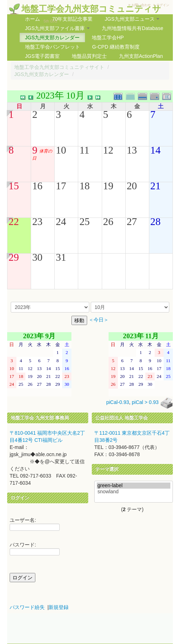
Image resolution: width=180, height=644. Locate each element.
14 (156, 150)
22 (14, 221)
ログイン (163, 5)
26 (108, 221)
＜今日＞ (99, 320)
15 (14, 186)
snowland (134, 492)
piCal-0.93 (117, 403)
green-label (134, 486)
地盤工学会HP (108, 38)
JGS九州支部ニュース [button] (132, 19)
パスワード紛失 (27, 607)
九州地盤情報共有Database (132, 28)
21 (156, 186)
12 (108, 150)
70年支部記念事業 (72, 19)
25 (84, 221)
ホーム (32, 19)
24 (61, 221)
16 (37, 186)
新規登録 (59, 607)
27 (132, 221)
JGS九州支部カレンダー (52, 38)
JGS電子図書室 (42, 56)
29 (14, 257)
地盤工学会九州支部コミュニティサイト (59, 67)
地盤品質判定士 (89, 56)
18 (84, 186)
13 (132, 150)
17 (61, 186)
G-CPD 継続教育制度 (116, 47)
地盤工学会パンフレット (52, 47)
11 (84, 150)
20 (132, 186)
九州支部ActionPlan (141, 56)
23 (37, 221)
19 (108, 186)
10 (61, 150)
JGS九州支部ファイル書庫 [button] (57, 28)
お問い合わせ (141, 5)
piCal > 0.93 (145, 403)
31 (61, 257)
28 (156, 221)
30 (37, 257)
